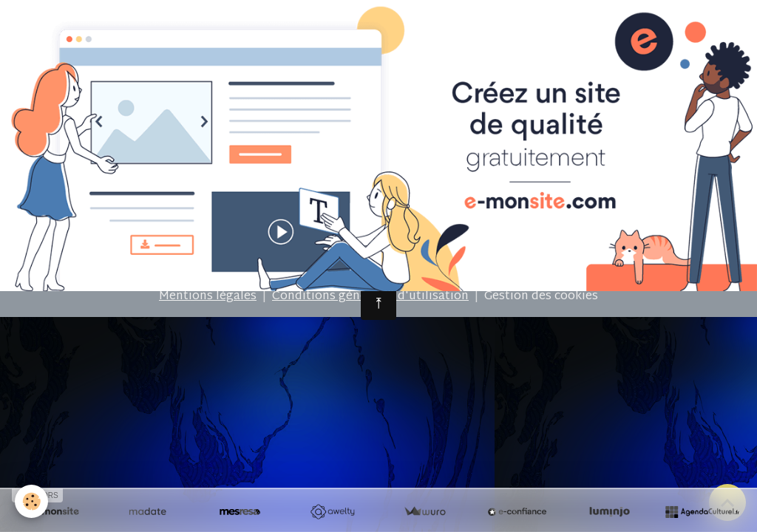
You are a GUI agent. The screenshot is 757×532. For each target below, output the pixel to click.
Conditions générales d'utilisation (370, 297)
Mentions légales (208, 297)
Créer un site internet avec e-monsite (262, 231)
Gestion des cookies (541, 297)
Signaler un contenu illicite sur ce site (493, 231)
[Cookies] (31, 501)
